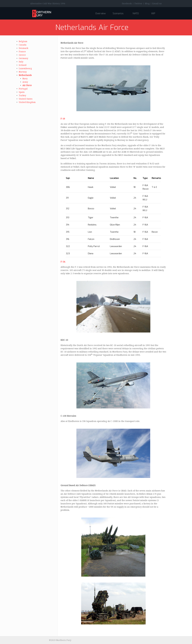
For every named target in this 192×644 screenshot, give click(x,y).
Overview (100, 13)
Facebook (127, 4)
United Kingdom (27, 102)
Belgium (23, 41)
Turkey (22, 95)
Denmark (23, 48)
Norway (23, 72)
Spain (22, 92)
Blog (147, 4)
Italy (21, 62)
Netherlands (25, 75)
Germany (23, 58)
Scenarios (118, 13)
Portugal (23, 89)
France (22, 52)
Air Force (27, 85)
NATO (136, 13)
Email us (157, 4)
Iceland (23, 65)
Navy (25, 79)
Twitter (138, 4)
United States (26, 99)
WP (153, 13)
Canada (23, 45)
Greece (22, 55)
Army (25, 82)
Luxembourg (25, 68)
